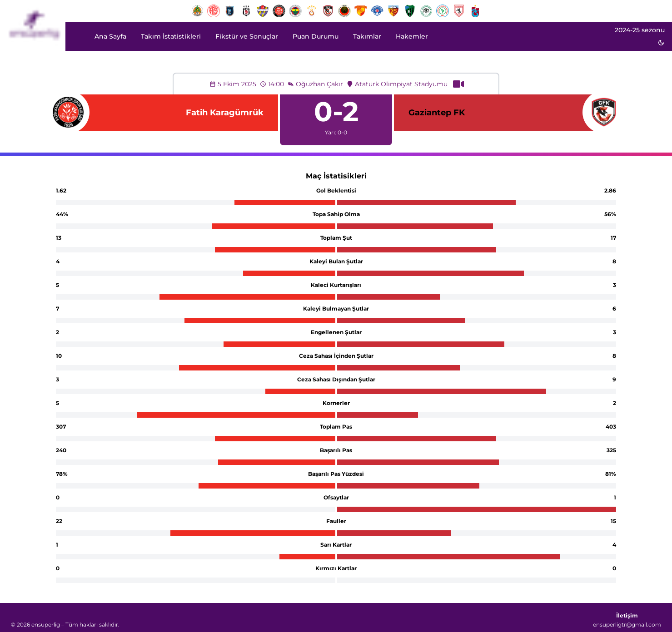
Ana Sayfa (110, 36)
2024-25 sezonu (640, 30)
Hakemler (412, 36)
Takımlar (367, 36)
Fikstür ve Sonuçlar (247, 36)
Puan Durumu (316, 36)
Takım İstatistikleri (171, 36)
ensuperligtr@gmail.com (627, 625)
